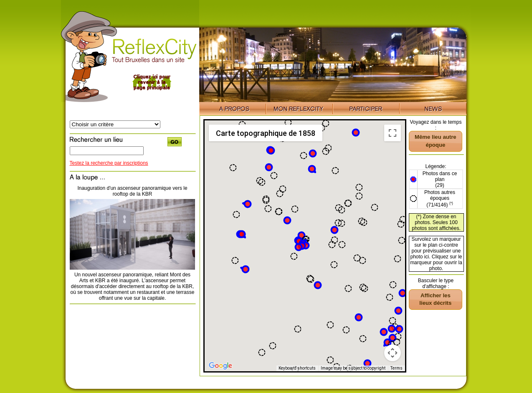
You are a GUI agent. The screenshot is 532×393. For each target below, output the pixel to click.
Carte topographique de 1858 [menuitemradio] (266, 133)
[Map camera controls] (393, 353)
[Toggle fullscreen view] (393, 133)
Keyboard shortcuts (297, 368)
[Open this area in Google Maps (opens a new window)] (220, 366)
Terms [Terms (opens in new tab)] (396, 368)
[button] (356, 133)
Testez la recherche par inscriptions (109, 163)
